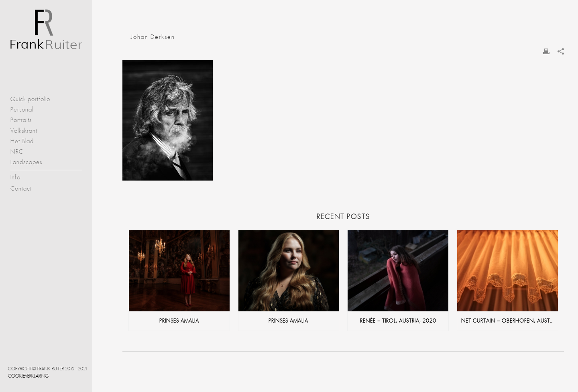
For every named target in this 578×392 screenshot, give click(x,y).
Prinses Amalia (179, 321)
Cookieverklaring (28, 376)
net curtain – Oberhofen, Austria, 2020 (510, 321)
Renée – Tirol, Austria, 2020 (398, 321)
